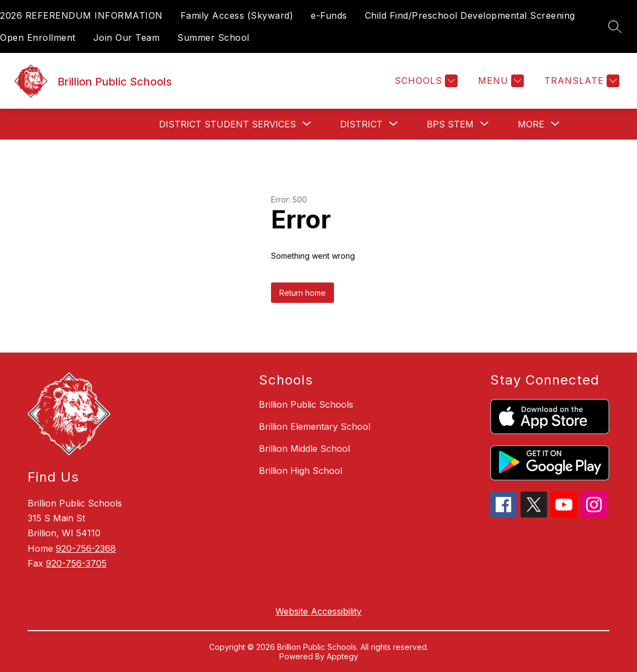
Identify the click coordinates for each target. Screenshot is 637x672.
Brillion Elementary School (315, 426)
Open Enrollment (38, 38)
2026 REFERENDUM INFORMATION (81, 15)
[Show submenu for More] (531, 124)
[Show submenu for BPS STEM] (450, 124)
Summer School (213, 38)
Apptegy (343, 656)
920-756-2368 (86, 548)
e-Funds (329, 15)
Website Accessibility (318, 611)
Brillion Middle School (304, 449)
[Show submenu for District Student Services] (227, 124)
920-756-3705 (76, 563)
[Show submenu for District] (361, 124)
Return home (302, 293)
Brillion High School (301, 471)
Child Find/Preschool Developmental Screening (470, 15)
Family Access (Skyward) (237, 15)
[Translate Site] (580, 81)
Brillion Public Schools (306, 404)
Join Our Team (127, 38)
